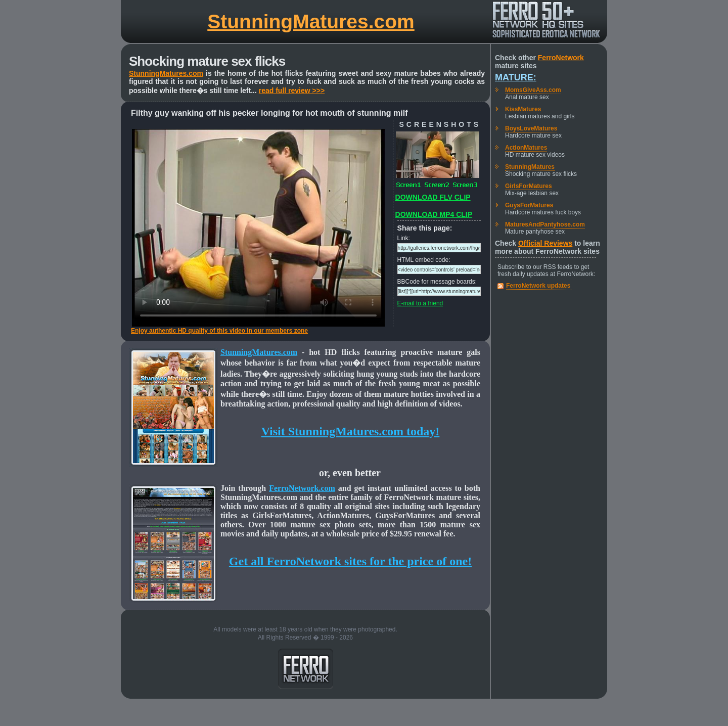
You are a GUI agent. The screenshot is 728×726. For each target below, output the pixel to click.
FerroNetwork (561, 58)
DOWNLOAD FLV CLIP (433, 197)
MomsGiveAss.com (533, 90)
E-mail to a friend (420, 303)
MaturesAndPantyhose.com (545, 224)
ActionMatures (526, 148)
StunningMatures (530, 167)
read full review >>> (292, 90)
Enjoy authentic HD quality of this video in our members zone (219, 331)
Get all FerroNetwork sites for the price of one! (350, 561)
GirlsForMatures (529, 186)
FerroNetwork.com (302, 488)
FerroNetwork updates (538, 286)
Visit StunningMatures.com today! (351, 431)
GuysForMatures (529, 205)
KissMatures (523, 109)
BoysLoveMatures (531, 128)
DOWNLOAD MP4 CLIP (434, 214)
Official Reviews (545, 243)
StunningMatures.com (311, 21)
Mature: (516, 77)
